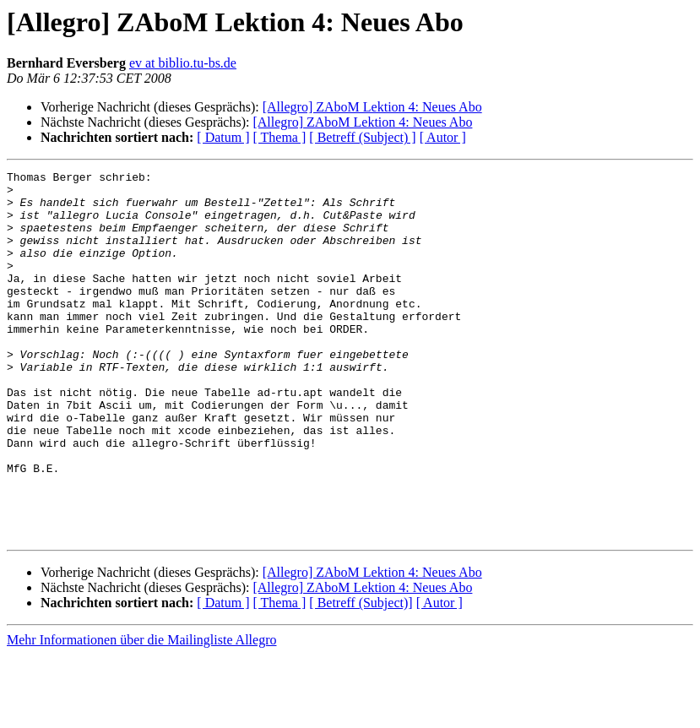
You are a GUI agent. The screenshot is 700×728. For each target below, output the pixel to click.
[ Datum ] (223, 137)
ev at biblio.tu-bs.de (183, 63)
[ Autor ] (443, 137)
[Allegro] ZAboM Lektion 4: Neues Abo (372, 107)
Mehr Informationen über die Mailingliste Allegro (141, 713)
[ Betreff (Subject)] (361, 676)
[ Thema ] (280, 137)
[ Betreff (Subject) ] (362, 137)
